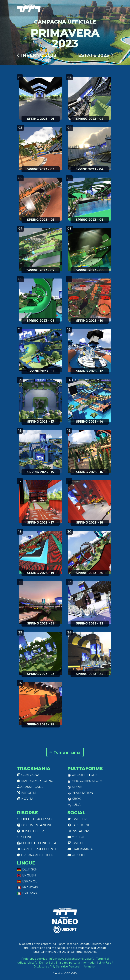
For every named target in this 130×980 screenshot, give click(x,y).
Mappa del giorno (35, 781)
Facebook (78, 825)
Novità (25, 799)
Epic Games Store (85, 781)
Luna (74, 805)
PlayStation (80, 793)
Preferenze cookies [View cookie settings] (34, 959)
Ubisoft (77, 855)
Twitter (77, 819)
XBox (74, 799)
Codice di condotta (36, 843)
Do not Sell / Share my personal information (68, 963)
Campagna (28, 775)
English (26, 875)
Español (27, 881)
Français (27, 887)
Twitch (76, 843)
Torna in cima (65, 752)
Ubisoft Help (30, 831)
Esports (27, 793)
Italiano (27, 893)
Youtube (77, 837)
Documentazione (35, 825)
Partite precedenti (36, 849)
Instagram (79, 831)
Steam (75, 787)
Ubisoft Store (82, 775)
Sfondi (25, 837)
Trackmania (80, 849)
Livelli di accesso (34, 819)
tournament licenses (38, 855)
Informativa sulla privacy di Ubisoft (72, 959)
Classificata (30, 787)
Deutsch (27, 869)
